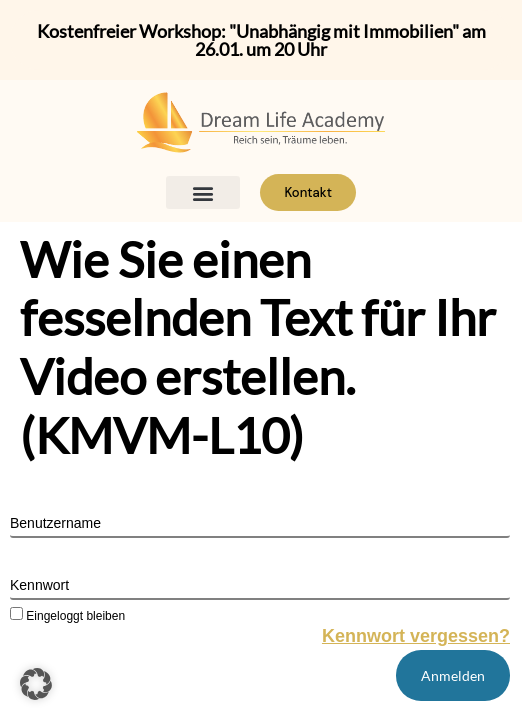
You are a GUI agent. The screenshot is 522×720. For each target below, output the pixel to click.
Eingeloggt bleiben (67, 615)
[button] (203, 192)
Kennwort (39, 585)
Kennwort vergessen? (416, 636)
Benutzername (55, 523)
